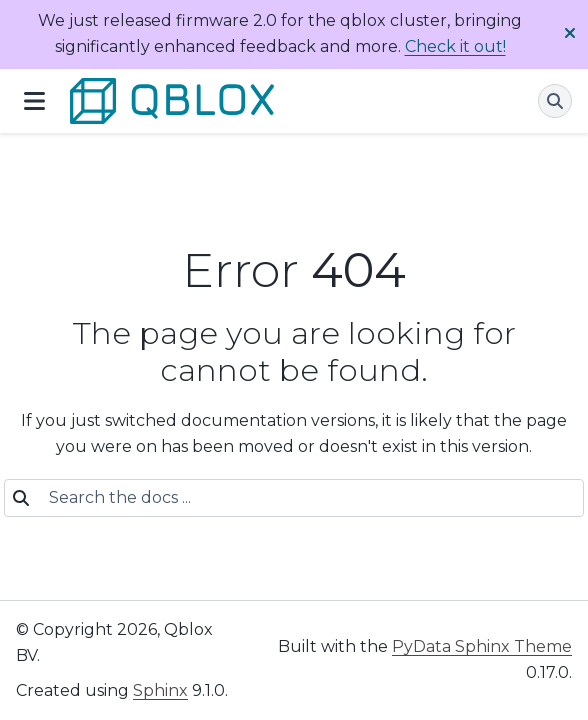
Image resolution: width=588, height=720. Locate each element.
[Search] (555, 101)
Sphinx (160, 690)
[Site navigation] (34, 101)
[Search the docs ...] (304, 498)
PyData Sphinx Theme (482, 646)
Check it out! (455, 46)
